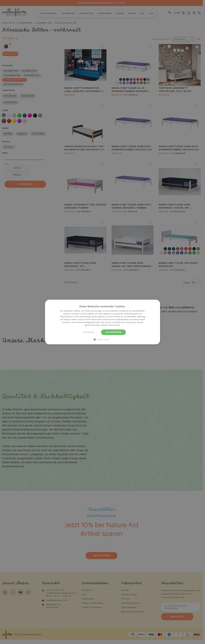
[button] (103, 339)
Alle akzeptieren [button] (114, 332)
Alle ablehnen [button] (89, 332)
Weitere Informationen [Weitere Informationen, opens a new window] (111, 325)
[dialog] (102, 322)
